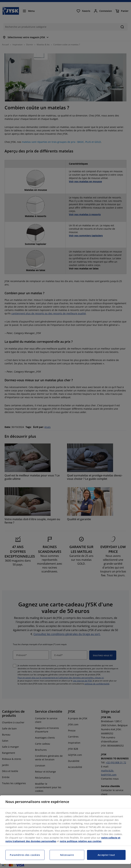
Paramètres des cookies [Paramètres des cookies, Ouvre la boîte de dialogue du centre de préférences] (25, 855)
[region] (65, 830)
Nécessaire (67, 855)
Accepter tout (106, 855)
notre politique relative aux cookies (81, 841)
